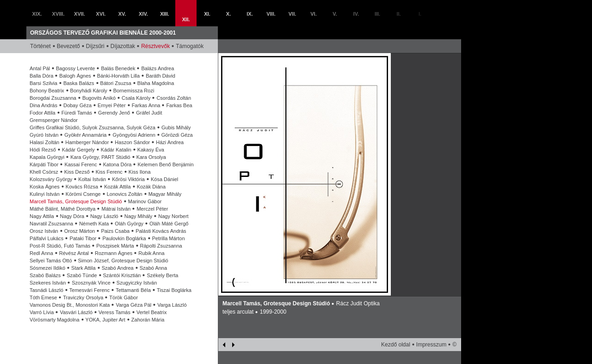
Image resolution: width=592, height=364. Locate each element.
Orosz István (44, 231)
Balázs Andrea (157, 68)
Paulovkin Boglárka (124, 238)
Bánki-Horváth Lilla (118, 76)
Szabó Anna (153, 268)
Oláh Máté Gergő (169, 224)
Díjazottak (123, 46)
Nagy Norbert (173, 216)
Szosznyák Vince (91, 283)
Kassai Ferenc (80, 164)
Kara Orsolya (151, 157)
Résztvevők (155, 46)
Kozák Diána (151, 187)
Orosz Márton (80, 231)
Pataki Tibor (83, 238)
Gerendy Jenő (114, 113)
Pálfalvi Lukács (46, 238)
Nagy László (104, 216)
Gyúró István (44, 135)
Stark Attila (83, 268)
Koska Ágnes (45, 187)
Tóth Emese (43, 297)
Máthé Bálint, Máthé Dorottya (62, 209)
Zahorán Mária (148, 320)
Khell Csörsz (44, 172)
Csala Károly (136, 98)
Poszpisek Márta (115, 246)
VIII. (271, 14)
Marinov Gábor (145, 201)
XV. (122, 14)
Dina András (43, 105)
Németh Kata (94, 224)
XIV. (143, 14)
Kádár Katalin (116, 150)
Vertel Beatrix (151, 312)
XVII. (80, 14)
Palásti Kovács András (161, 231)
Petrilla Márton (169, 238)
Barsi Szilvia (43, 83)
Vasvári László (76, 312)
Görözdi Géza (177, 135)
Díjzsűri (95, 46)
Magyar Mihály (165, 194)
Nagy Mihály (139, 216)
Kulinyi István (45, 194)
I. (420, 14)
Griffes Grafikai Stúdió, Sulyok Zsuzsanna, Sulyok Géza (92, 127)
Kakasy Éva (151, 150)
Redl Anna (41, 253)
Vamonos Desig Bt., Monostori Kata (70, 305)
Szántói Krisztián (122, 275)
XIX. (37, 14)
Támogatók (190, 46)
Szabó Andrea (118, 268)
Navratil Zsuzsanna (51, 224)
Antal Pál (40, 68)
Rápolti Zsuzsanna (161, 246)
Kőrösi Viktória (128, 179)
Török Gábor (123, 297)
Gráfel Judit (149, 113)
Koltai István (92, 179)
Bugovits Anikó (99, 98)
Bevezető (68, 46)
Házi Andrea (170, 142)
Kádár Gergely (78, 150)
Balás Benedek (118, 68)
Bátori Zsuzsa (116, 83)
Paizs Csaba (115, 231)
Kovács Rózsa (82, 187)
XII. (186, 19)
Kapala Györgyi (47, 157)
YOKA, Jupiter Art (105, 320)
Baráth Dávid (160, 76)
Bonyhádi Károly (89, 91)
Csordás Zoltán (174, 98)
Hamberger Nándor (87, 142)
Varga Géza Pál (133, 305)
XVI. (101, 14)
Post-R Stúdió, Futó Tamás (60, 246)
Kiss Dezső (77, 172)
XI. (207, 14)
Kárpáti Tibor (44, 164)
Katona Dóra (117, 164)
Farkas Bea (179, 105)
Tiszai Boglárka (174, 290)
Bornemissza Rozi (134, 91)
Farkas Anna (146, 105)
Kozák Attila (117, 187)
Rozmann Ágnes (114, 253)
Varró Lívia (42, 312)
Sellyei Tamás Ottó (51, 261)
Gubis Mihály (176, 127)
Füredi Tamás (77, 113)
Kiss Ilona (140, 172)
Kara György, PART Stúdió (100, 157)
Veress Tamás (114, 312)
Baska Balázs (79, 83)
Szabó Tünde (82, 275)
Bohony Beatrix (47, 91)
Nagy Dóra (72, 216)
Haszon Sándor (132, 142)
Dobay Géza (77, 105)
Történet (40, 46)
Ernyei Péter (112, 105)
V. (335, 14)
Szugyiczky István (137, 283)
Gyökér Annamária (85, 135)
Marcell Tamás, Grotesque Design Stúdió (76, 201)
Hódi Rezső (43, 150)
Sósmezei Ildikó (47, 268)
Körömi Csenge (83, 194)
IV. (356, 14)
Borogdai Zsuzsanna (53, 98)
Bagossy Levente (75, 68)
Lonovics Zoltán (125, 194)
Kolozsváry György (51, 179)
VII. (293, 14)
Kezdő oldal (396, 345)
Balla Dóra (41, 76)
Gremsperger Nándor (54, 120)
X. (228, 14)
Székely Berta (162, 275)
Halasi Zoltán (44, 142)
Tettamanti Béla (133, 290)
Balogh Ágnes (75, 76)
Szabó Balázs (45, 275)
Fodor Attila (43, 113)
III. (377, 14)
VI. (313, 14)
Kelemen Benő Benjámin (165, 164)
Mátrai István (116, 209)
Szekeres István (48, 283)
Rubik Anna (151, 253)
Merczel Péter (152, 209)
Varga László (172, 305)
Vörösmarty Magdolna (55, 320)
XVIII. (59, 14)
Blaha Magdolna (156, 83)
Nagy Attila (42, 216)
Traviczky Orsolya (83, 297)
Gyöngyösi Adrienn (134, 135)
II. (398, 14)
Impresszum (431, 345)
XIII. (165, 14)
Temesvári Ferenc (89, 290)
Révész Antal (74, 253)
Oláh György (129, 224)
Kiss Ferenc (109, 172)
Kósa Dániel (164, 179)
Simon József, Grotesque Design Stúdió (123, 261)
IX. (250, 14)
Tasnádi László (46, 290)
